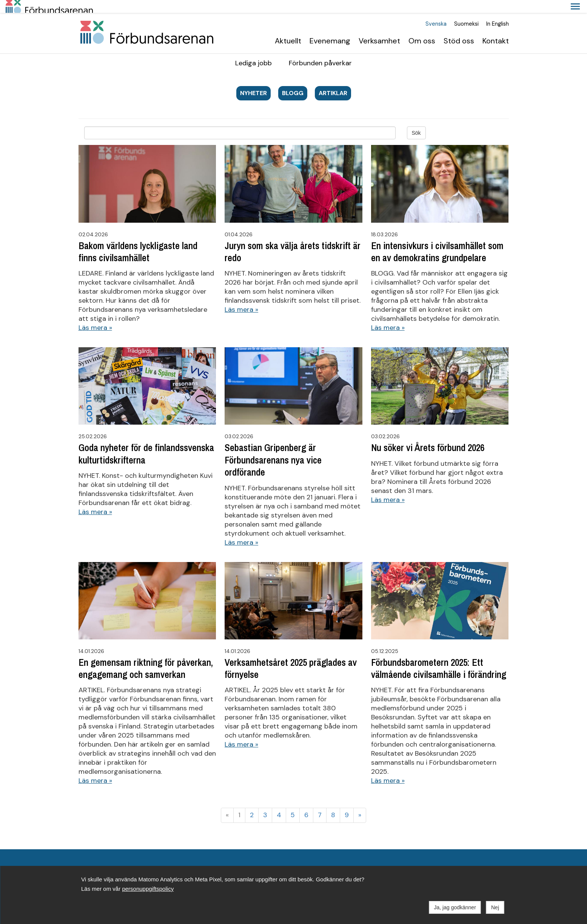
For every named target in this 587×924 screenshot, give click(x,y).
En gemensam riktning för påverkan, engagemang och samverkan (146, 656)
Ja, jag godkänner (455, 907)
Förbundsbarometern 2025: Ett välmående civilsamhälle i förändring (439, 656)
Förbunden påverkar (320, 50)
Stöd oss (459, 28)
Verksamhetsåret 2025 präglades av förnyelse (291, 656)
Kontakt (496, 28)
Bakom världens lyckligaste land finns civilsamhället (138, 239)
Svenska (436, 11)
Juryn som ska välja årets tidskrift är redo (293, 239)
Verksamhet (379, 28)
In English (498, 11)
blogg (293, 80)
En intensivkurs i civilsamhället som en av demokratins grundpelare (437, 239)
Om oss (422, 28)
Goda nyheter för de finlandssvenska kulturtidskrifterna (146, 441)
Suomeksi (466, 11)
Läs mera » (95, 315)
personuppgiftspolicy (148, 889)
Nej (495, 907)
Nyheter (253, 80)
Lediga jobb (253, 50)
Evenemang (330, 28)
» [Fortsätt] (360, 802)
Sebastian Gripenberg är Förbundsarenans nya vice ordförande (273, 447)
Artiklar (333, 80)
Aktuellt (288, 28)
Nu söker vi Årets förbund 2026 (428, 435)
